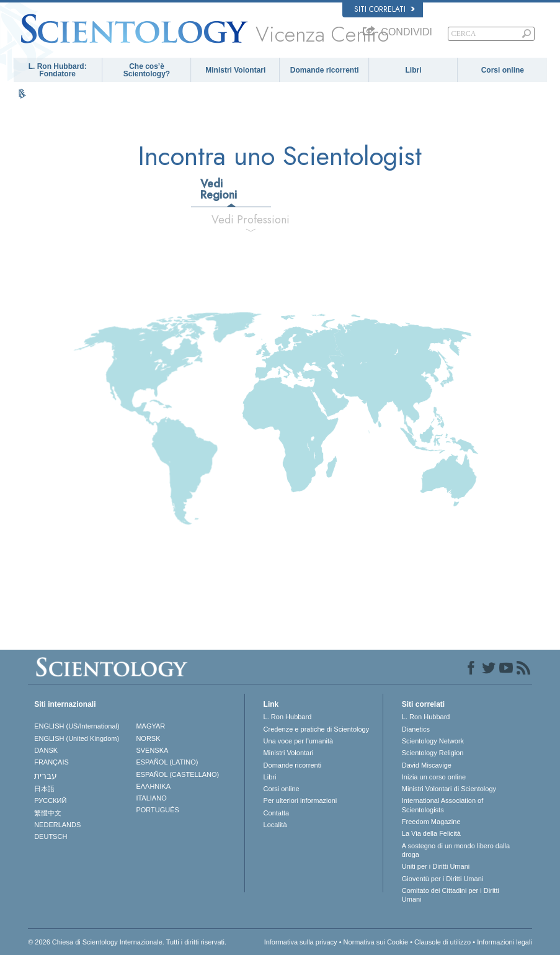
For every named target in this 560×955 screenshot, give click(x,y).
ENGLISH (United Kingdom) (77, 738)
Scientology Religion (433, 753)
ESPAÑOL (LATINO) (167, 762)
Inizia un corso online (434, 777)
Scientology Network (433, 741)
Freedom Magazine (431, 822)
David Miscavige (427, 765)
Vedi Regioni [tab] (219, 189)
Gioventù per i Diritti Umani (442, 879)
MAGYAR (150, 726)
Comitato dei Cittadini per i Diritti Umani (451, 895)
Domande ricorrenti (325, 70)
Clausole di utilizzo (442, 942)
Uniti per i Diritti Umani (436, 866)
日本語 (44, 789)
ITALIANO (151, 798)
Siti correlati (384, 9)
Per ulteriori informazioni (300, 800)
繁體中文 (48, 813)
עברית (46, 776)
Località (275, 825)
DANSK (46, 750)
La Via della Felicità (431, 833)
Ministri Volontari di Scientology (449, 789)
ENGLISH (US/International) (77, 726)
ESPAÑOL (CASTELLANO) (177, 774)
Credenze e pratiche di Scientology (317, 729)
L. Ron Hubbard (288, 717)
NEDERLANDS (57, 825)
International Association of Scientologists (442, 805)
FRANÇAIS (51, 762)
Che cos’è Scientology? (147, 70)
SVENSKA (152, 750)
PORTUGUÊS (157, 810)
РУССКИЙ (50, 800)
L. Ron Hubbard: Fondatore (58, 70)
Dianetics (416, 729)
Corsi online (503, 70)
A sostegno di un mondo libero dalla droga (456, 850)
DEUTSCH (51, 836)
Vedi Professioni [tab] (251, 220)
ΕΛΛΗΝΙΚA (153, 786)
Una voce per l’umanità (299, 741)
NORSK (148, 738)
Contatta (277, 813)
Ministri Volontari (235, 70)
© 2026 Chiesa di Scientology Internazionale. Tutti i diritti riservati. (127, 942)
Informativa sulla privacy (301, 942)
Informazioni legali (504, 942)
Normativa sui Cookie (376, 942)
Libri (413, 70)
